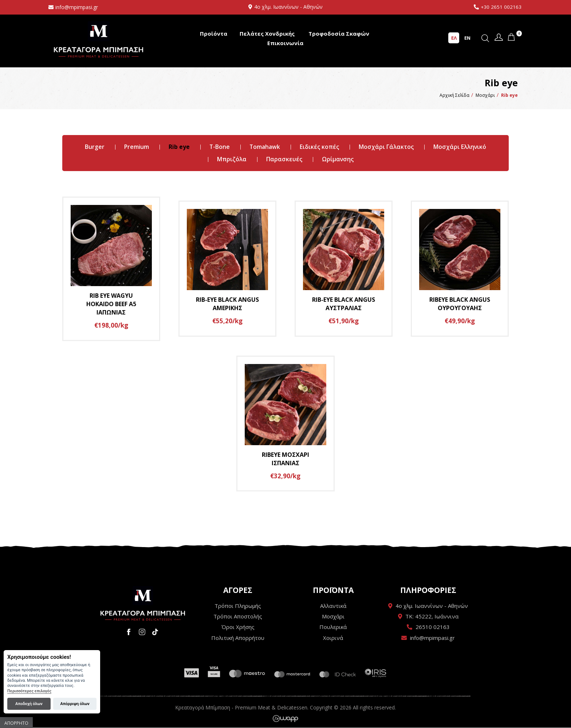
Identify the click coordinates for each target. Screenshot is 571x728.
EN (467, 37)
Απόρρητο (16, 723)
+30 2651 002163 (501, 7)
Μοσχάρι (333, 617)
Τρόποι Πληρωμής (238, 606)
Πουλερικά (333, 627)
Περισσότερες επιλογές (29, 691)
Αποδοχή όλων (29, 704)
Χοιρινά (333, 638)
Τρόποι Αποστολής (238, 617)
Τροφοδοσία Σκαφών (339, 33)
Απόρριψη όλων (75, 704)
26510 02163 (433, 627)
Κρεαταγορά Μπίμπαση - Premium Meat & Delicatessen (99, 39)
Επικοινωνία (285, 43)
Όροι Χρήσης (238, 627)
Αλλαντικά (333, 606)
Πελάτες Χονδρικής (267, 33)
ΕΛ (454, 37)
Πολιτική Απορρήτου (238, 638)
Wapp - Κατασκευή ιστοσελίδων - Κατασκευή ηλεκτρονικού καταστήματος (285, 719)
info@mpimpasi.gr (77, 7)
